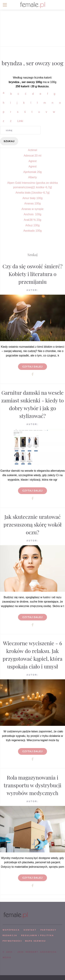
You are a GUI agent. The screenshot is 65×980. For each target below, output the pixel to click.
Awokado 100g (33, 231)
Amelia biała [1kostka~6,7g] (32, 193)
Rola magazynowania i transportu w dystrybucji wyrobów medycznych (32, 785)
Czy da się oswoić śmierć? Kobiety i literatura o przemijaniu (33, 274)
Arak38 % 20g (32, 220)
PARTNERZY (48, 930)
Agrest (32, 161)
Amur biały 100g (33, 198)
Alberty (33, 177)
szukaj (9, 141)
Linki (20, 121)
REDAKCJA (10, 935)
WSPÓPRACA (11, 930)
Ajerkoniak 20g (33, 172)
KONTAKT (30, 930)
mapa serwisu (36, 941)
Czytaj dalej (32, 367)
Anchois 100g (32, 214)
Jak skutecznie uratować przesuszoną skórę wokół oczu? (32, 525)
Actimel (32, 150)
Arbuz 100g (33, 225)
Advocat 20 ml (32, 156)
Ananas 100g (32, 203)
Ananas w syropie (32, 209)
